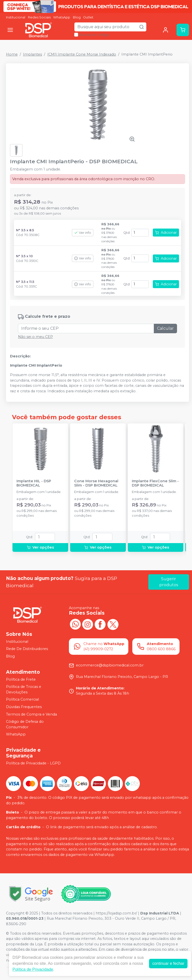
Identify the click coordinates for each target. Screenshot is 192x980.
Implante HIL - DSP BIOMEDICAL (34, 483)
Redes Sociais (39, 17)
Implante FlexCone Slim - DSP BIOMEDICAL (155, 483)
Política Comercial (22, 700)
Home (12, 54)
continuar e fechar (168, 963)
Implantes (32, 54)
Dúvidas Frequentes (24, 707)
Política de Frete (21, 679)
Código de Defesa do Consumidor (25, 724)
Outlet (88, 17)
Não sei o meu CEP (35, 337)
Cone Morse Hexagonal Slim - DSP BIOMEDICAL (96, 483)
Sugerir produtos (169, 582)
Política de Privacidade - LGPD (33, 763)
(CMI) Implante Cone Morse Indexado (82, 54)
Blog (77, 17)
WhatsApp (62, 17)
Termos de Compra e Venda (31, 714)
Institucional (16, 17)
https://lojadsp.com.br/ (116, 913)
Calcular (165, 328)
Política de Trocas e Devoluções (24, 689)
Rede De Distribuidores (27, 649)
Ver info (83, 233)
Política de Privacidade (33, 969)
